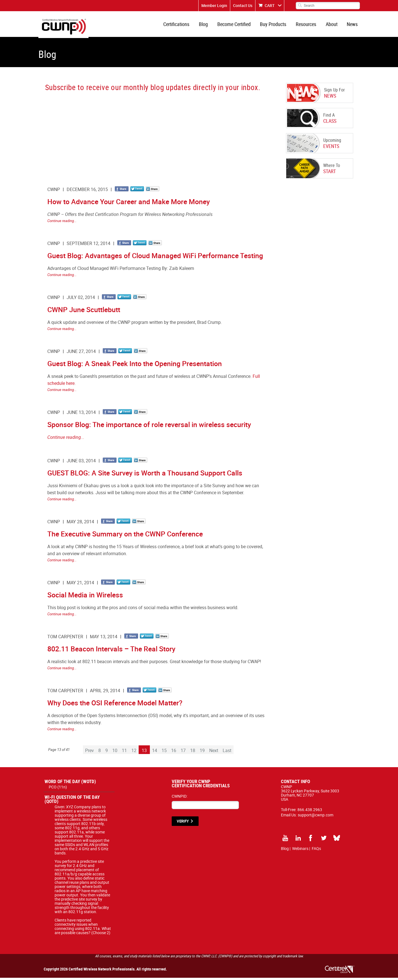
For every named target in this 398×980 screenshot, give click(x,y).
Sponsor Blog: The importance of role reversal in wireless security (149, 427)
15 (164, 753)
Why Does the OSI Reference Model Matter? (115, 705)
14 (155, 753)
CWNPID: (180, 798)
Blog (208, 25)
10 (115, 753)
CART (270, 5)
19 (202, 753)
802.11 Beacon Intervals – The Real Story (111, 651)
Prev (89, 753)
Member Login (214, 5)
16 (174, 753)
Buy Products (276, 25)
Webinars (300, 851)
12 (134, 753)
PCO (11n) (58, 789)
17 (183, 753)
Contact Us (243, 5)
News (353, 25)
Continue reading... (62, 223)
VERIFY (183, 823)
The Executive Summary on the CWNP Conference (125, 536)
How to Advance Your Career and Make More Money (129, 204)
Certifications (181, 25)
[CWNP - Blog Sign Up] (155, 136)
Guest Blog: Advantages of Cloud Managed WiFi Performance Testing (155, 258)
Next (214, 753)
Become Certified (237, 25)
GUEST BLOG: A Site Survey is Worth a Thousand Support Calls (145, 475)
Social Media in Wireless (85, 597)
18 (193, 753)
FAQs (316, 851)
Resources (308, 25)
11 (124, 753)
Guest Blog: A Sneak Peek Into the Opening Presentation (135, 366)
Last (227, 753)
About (333, 25)
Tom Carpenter (65, 639)
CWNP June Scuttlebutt (84, 312)
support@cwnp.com (316, 817)
